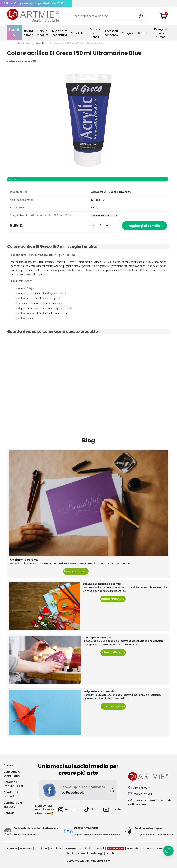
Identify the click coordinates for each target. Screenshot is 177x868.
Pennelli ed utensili (95, 33)
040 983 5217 (141, 788)
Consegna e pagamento (12, 774)
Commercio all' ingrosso (14, 805)
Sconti (40, 43)
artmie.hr (56, 849)
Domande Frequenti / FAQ (14, 784)
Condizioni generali (11, 794)
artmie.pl (98, 849)
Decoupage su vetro (97, 637)
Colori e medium (43, 33)
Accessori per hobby (111, 33)
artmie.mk (67, 853)
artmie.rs (70, 849)
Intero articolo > (76, 571)
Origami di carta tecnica (100, 691)
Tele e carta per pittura (60, 33)
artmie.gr (97, 853)
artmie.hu (41, 849)
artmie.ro (148, 849)
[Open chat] (168, 851)
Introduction (23, 43)
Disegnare (128, 33)
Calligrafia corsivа (24, 560)
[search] (141, 17)
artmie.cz (26, 849)
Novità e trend (29, 33)
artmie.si (84, 849)
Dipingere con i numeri (161, 33)
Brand (142, 33)
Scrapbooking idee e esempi (102, 584)
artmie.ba (133, 849)
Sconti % (14, 33)
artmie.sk (11, 849)
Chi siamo (10, 765)
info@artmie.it (143, 794)
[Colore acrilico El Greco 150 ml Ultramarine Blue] (88, 120)
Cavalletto (78, 33)
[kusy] (101, 226)
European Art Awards (86, 828)
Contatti (9, 813)
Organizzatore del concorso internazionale (97, 835)
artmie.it (111, 853)
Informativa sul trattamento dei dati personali (150, 803)
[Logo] (33, 16)
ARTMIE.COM (116, 849)
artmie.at (82, 853)
